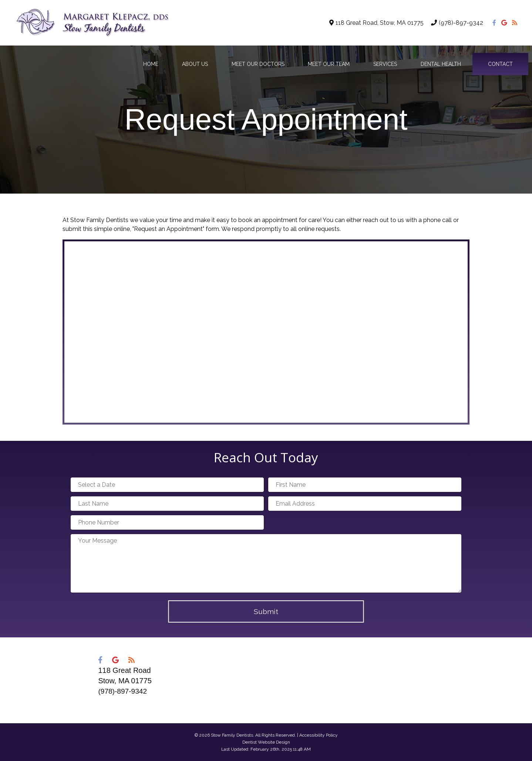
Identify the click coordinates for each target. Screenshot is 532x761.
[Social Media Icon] (495, 23)
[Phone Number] (167, 522)
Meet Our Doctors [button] (258, 64)
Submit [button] (266, 611)
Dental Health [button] (441, 64)
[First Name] (365, 485)
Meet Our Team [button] (329, 64)
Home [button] (151, 64)
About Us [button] (195, 64)
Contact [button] (500, 64)
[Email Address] (365, 504)
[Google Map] (266, 332)
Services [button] (385, 64)
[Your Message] (266, 563)
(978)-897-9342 (461, 23)
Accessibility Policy (319, 735)
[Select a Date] (167, 485)
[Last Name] (167, 504)
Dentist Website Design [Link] (266, 742)
